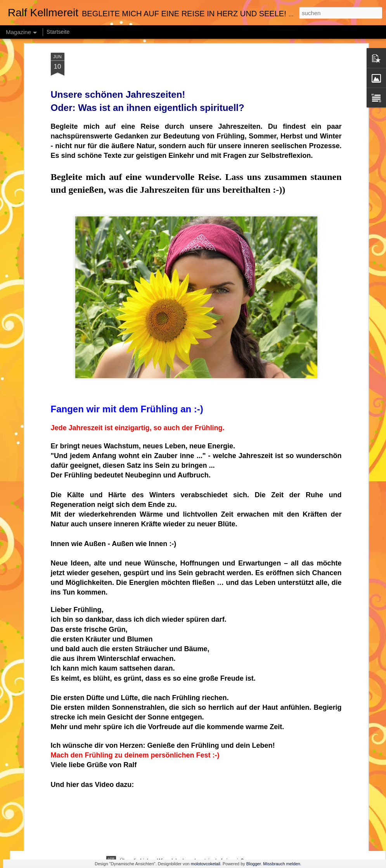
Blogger (254, 864)
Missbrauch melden (281, 864)
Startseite (58, 32)
